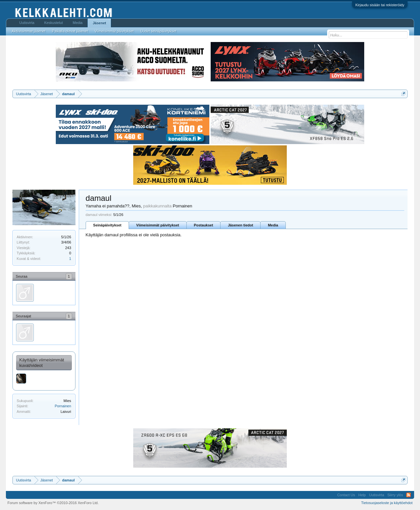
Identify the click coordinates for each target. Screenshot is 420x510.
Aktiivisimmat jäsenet (29, 31)
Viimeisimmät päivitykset (158, 225)
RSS (409, 495)
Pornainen (63, 406)
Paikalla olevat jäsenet (70, 31)
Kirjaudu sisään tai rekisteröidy (380, 5)
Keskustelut (54, 23)
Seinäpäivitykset (107, 225)
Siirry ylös (395, 495)
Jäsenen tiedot (240, 225)
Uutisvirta (27, 23)
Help (362, 495)
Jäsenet (99, 23)
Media (273, 225)
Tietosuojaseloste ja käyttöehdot (387, 503)
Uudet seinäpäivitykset (158, 31)
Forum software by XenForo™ (53, 503)
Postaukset (204, 225)
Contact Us (346, 495)
